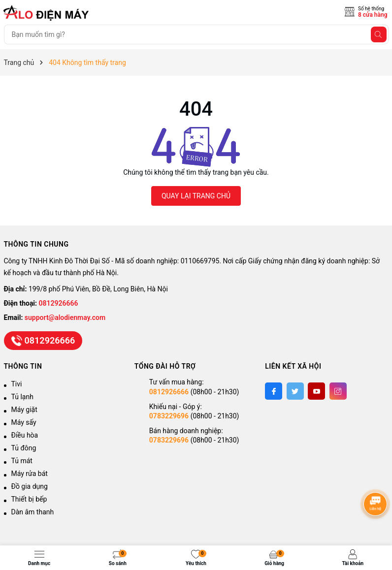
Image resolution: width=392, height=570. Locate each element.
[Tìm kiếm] (379, 34)
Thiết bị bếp (29, 499)
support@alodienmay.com (65, 317)
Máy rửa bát (30, 474)
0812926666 (59, 303)
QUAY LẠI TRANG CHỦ (196, 196)
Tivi (17, 384)
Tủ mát (22, 461)
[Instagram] (338, 391)
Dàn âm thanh (33, 512)
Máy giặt (24, 410)
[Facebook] (274, 391)
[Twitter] (295, 391)
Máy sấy (24, 422)
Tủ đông (24, 448)
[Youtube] (316, 391)
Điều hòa (25, 435)
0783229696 (169, 416)
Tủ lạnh (22, 397)
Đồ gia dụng (30, 486)
